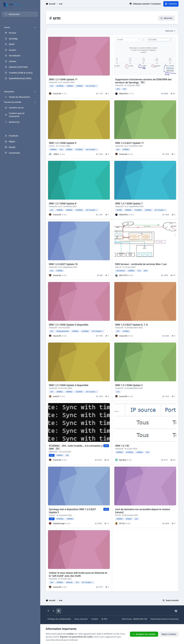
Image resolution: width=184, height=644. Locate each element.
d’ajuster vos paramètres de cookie (76, 637)
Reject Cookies (169, 634)
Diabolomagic (59, 523)
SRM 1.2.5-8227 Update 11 (130, 143)
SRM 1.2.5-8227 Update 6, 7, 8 (132, 325)
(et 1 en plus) (92, 86)
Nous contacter (81, 619)
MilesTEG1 (124, 93)
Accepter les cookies (144, 634)
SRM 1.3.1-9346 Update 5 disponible (69, 325)
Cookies (95, 619)
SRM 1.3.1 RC (122, 446)
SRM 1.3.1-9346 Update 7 (129, 203)
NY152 (118, 515)
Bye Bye (123, 460)
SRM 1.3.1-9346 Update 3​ (129, 385)
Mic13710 (123, 275)
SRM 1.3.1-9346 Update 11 (63, 79)
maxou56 (53, 82)
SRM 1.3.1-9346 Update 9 (63, 143)
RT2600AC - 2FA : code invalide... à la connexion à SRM (76, 447)
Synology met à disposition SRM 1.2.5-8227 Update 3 (72, 511)
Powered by (164, 619)
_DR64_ (56, 154)
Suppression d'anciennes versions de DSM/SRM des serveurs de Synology (144, 81)
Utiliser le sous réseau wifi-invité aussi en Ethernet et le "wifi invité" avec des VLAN (78, 574)
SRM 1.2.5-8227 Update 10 (63, 264)
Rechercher (12, 14)
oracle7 (56, 396)
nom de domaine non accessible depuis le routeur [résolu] (143, 511)
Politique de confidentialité (59, 619)
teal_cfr (118, 267)
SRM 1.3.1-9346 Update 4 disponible (69, 385)
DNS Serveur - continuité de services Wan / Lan (141, 264)
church (52, 146)
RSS (105, 619)
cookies (70, 634)
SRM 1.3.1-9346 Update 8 (63, 203)
